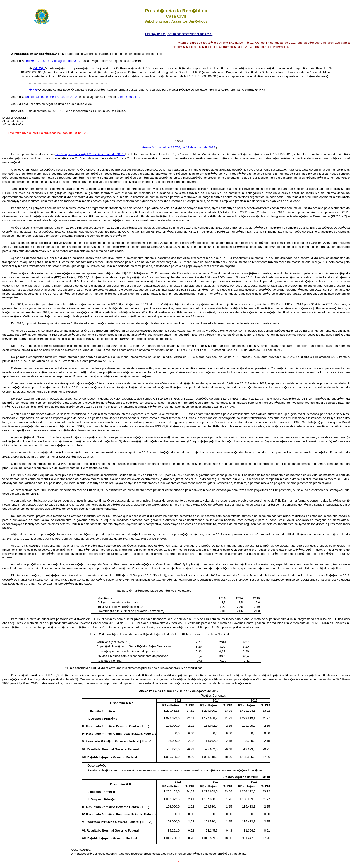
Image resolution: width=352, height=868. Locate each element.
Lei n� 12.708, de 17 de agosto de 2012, (53, 61)
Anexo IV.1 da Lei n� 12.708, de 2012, (52, 97)
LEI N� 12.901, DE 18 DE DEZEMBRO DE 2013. (179, 34)
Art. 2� (39, 68)
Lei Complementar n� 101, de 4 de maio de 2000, (90, 154)
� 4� (34, 90)
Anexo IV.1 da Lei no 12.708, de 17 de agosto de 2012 (179, 147)
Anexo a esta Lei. (128, 97)
